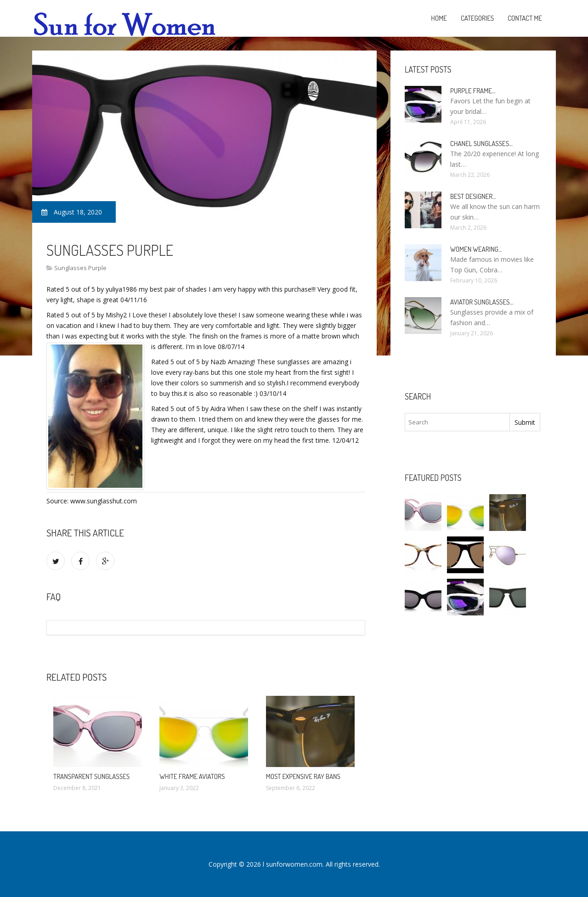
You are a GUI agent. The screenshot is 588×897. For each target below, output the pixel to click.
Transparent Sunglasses (91, 776)
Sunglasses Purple (80, 268)
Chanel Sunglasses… (481, 144)
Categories (477, 18)
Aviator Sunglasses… (482, 302)
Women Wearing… (476, 249)
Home (439, 18)
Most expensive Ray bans (303, 776)
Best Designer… (473, 196)
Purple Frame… (473, 91)
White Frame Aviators (192, 776)
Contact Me (525, 18)
